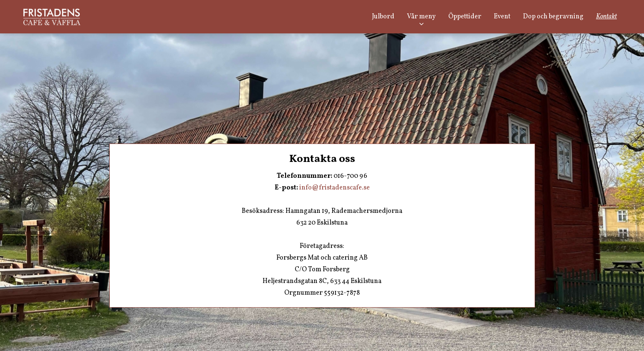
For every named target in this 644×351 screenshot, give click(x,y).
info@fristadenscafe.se (335, 188)
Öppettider (465, 17)
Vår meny (421, 17)
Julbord (383, 17)
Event (502, 17)
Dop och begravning (553, 17)
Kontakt (606, 17)
